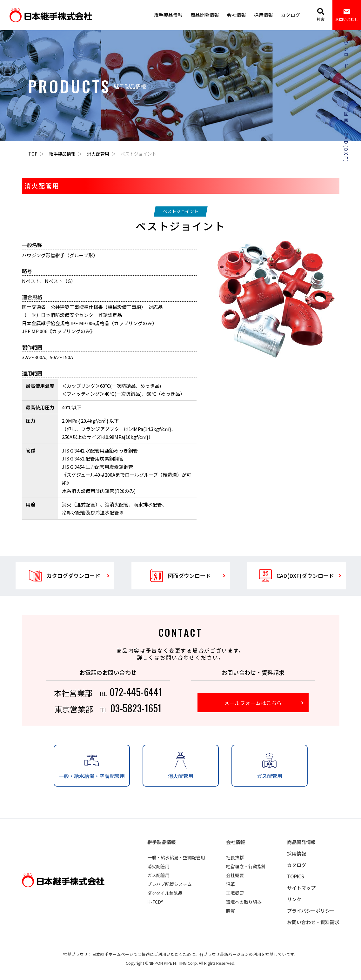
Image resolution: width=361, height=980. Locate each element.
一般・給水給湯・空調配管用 (176, 857)
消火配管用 (98, 154)
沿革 (231, 884)
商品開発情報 (205, 15)
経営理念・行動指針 (246, 866)
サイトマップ (301, 888)
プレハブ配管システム (170, 884)
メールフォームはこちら (253, 703)
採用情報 (264, 15)
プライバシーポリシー (311, 911)
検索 (321, 15)
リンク (294, 899)
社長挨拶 (235, 857)
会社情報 (237, 15)
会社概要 (235, 875)
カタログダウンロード (65, 576)
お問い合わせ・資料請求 (313, 922)
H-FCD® (155, 902)
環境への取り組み (244, 902)
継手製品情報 (168, 15)
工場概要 (235, 893)
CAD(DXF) (346, 148)
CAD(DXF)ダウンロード (297, 576)
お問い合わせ (347, 15)
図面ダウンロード (180, 576)
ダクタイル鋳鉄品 (165, 893)
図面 (346, 117)
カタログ (291, 15)
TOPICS (296, 876)
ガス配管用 (158, 875)
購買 (231, 911)
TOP (33, 154)
